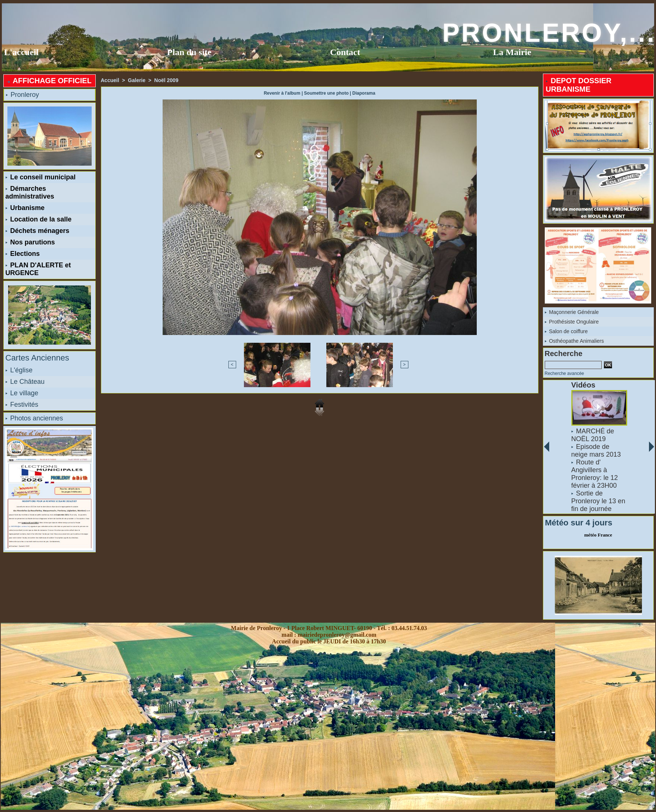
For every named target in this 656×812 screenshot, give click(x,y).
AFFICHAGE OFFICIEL (49, 81)
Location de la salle (39, 219)
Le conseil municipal (41, 177)
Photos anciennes (34, 418)
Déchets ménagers (38, 231)
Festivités (22, 405)
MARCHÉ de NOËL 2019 (592, 435)
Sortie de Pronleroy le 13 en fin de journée (598, 501)
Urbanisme (25, 208)
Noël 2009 (166, 80)
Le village (22, 393)
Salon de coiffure (566, 331)
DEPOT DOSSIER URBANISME (579, 85)
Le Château (25, 382)
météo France (598, 535)
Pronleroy (23, 95)
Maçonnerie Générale (572, 312)
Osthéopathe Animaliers (575, 341)
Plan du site (189, 52)
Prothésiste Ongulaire (572, 322)
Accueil (110, 80)
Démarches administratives (30, 192)
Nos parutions (30, 242)
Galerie (137, 80)
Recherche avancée (565, 373)
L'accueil (21, 52)
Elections (23, 254)
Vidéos (583, 385)
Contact (345, 52)
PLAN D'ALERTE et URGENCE (38, 269)
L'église (19, 370)
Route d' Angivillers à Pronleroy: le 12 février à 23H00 (594, 474)
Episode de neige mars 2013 (596, 451)
